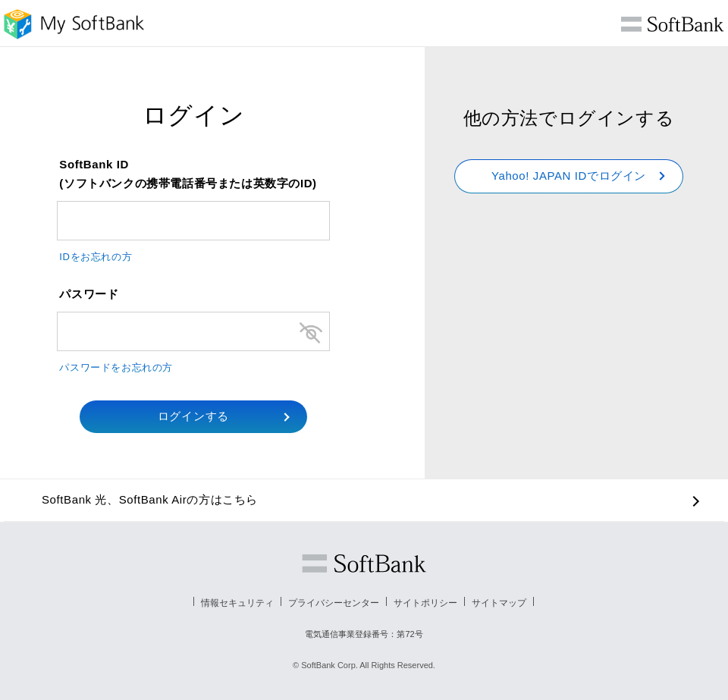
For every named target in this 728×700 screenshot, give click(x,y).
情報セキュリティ (237, 603)
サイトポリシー (425, 603)
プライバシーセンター (334, 603)
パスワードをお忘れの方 (116, 367)
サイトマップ (499, 603)
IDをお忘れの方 (96, 257)
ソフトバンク (364, 563)
